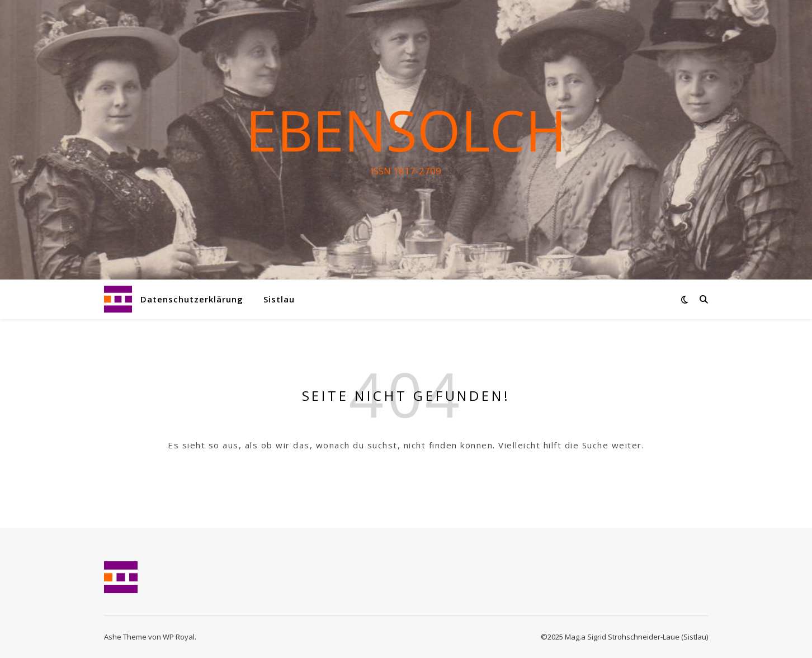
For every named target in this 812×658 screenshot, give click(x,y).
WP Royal (179, 637)
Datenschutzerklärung (192, 299)
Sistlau (279, 299)
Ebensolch (406, 130)
